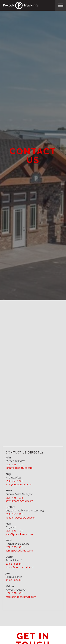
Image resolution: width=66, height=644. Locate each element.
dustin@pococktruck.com (20, 567)
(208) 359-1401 (14, 464)
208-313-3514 (14, 564)
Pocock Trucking (20, 5)
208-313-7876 (14, 580)
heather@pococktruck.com (21, 518)
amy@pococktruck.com (19, 484)
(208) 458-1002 (14, 498)
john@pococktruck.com (19, 468)
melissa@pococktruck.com (21, 597)
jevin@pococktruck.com (19, 534)
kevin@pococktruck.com (19, 501)
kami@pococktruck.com (19, 551)
